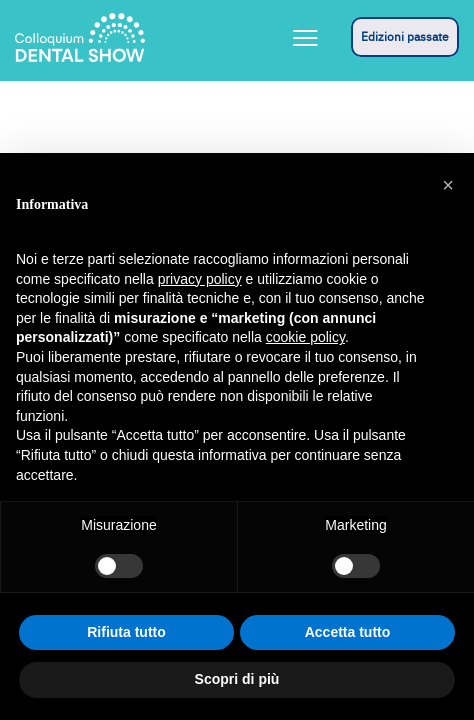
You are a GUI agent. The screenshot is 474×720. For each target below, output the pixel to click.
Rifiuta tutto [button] (126, 632)
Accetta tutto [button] (348, 632)
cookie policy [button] (305, 337)
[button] (448, 185)
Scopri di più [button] (237, 679)
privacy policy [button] (200, 279)
